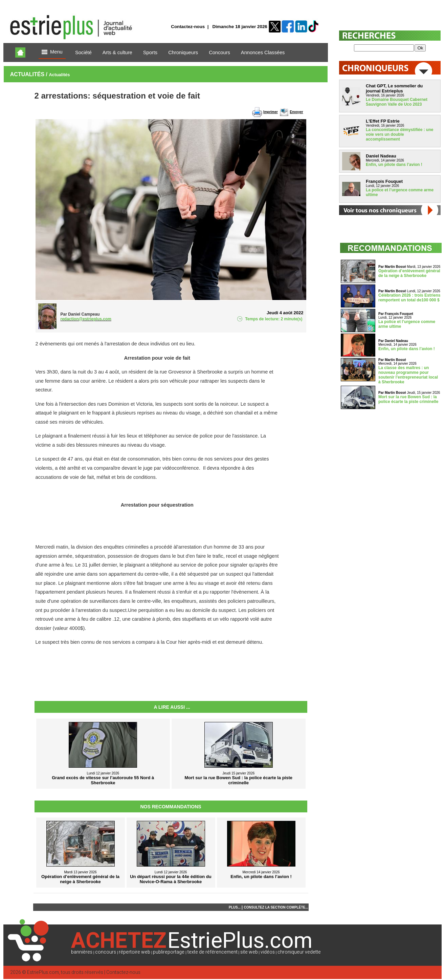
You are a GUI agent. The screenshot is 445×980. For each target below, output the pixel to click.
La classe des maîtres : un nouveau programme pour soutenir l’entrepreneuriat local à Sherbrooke (408, 375)
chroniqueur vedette (299, 952)
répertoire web (135, 952)
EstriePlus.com (43, 972)
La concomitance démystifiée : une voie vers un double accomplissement (399, 134)
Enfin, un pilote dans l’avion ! (394, 165)
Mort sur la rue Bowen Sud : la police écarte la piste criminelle (408, 399)
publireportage (169, 952)
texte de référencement (213, 952)
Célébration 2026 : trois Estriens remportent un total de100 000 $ (409, 298)
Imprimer (271, 112)
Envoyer (296, 112)
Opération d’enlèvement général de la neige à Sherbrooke (409, 273)
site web (249, 952)
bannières (82, 952)
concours (106, 952)
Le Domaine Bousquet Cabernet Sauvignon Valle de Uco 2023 (397, 102)
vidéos (268, 952)
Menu (52, 52)
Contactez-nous (188, 27)
